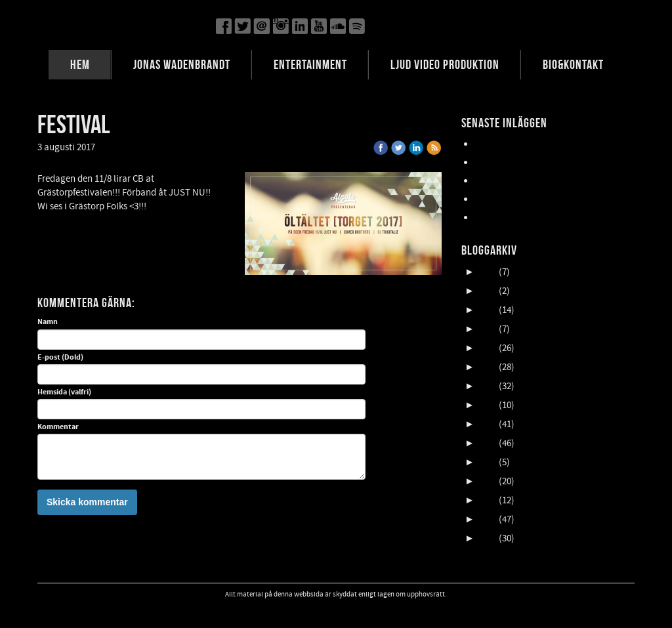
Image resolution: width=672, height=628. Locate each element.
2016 (488, 443)
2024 (488, 291)
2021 (488, 348)
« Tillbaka (123, 147)
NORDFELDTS (502, 199)
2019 (488, 386)
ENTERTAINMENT (310, 64)
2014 (488, 481)
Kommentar (58, 427)
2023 (488, 310)
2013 (488, 500)
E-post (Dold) (60, 358)
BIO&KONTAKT (573, 64)
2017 (488, 424)
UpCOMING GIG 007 (514, 162)
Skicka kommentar (87, 502)
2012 (488, 519)
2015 (488, 462)
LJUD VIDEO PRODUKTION (445, 64)
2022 (488, 329)
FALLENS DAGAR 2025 (517, 218)
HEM (80, 64)
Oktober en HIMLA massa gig (533, 181)
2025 (488, 272)
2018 (488, 405)
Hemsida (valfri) (64, 392)
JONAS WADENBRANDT (182, 64)
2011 (488, 538)
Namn (48, 322)
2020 (488, 367)
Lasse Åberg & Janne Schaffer (535, 144)
